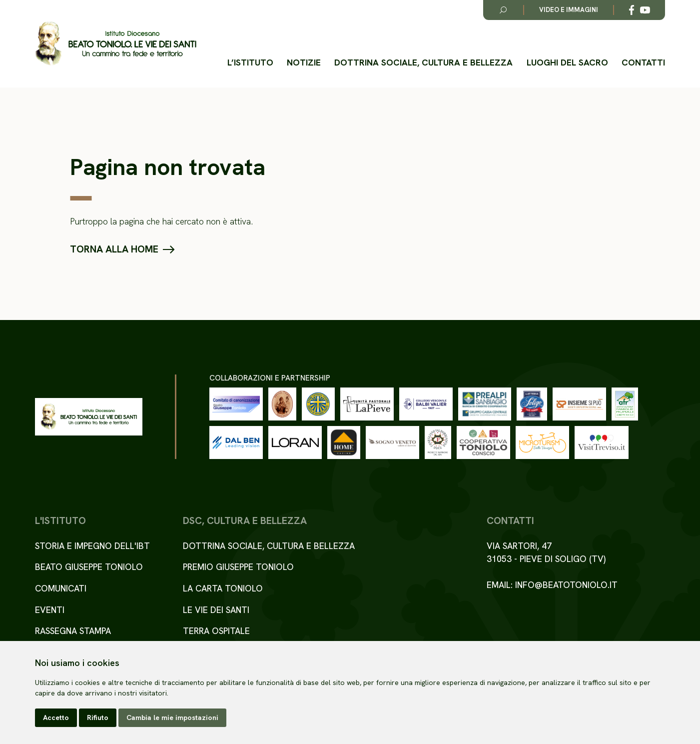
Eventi (50, 610)
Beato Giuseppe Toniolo (89, 567)
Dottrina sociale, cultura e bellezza (423, 62)
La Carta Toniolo (223, 588)
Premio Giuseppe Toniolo (238, 567)
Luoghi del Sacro (567, 62)
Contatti (643, 62)
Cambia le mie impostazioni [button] (172, 717)
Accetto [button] (56, 717)
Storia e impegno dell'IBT (92, 546)
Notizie (304, 62)
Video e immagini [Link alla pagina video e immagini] (569, 10)
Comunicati (61, 588)
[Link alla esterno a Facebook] (632, 10)
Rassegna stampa (73, 631)
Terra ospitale (216, 631)
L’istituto (250, 62)
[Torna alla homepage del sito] (116, 44)
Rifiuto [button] (98, 717)
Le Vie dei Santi (216, 610)
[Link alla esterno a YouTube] (645, 10)
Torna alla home (114, 249)
